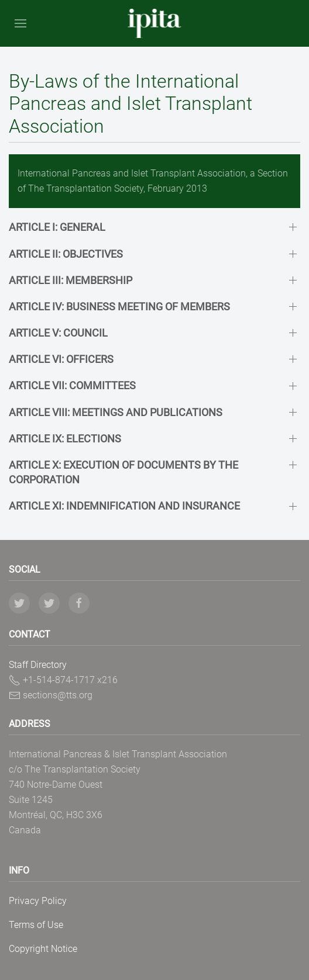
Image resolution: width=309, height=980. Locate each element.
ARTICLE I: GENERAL (57, 227)
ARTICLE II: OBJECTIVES (66, 254)
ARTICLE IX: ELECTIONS (65, 439)
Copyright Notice (43, 949)
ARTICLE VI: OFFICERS (61, 359)
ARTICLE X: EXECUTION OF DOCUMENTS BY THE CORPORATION (123, 472)
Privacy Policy (38, 901)
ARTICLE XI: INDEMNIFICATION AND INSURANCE (124, 506)
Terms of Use (36, 925)
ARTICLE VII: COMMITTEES (72, 385)
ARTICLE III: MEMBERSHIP (71, 280)
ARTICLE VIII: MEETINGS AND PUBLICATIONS (116, 412)
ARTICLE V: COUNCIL (58, 333)
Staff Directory (38, 665)
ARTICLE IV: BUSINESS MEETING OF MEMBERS (119, 307)
